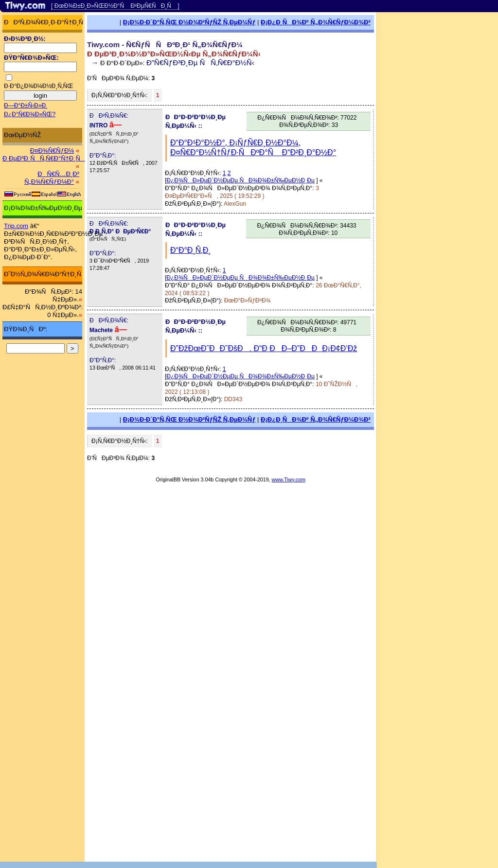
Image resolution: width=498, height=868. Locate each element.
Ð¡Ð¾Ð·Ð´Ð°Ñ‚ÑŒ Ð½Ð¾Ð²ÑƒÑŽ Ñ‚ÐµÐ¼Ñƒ (189, 22)
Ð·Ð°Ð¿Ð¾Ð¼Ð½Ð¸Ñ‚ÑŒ (38, 86)
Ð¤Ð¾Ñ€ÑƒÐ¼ (52, 151)
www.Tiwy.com (289, 479)
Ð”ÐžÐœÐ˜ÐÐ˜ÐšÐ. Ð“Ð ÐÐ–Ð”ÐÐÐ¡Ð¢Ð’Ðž (264, 348)
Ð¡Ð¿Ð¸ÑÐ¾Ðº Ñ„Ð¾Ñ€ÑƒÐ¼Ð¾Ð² (316, 22)
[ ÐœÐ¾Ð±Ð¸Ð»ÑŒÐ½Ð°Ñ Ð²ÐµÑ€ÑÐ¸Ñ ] (115, 6)
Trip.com (16, 226)
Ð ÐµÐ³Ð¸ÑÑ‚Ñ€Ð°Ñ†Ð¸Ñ (44, 158)
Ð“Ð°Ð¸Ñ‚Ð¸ (191, 250)
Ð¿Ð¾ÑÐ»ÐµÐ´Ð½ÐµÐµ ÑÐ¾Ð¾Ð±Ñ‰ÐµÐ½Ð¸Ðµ (240, 180)
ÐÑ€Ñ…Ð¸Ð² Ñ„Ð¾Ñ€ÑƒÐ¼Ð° (52, 178)
